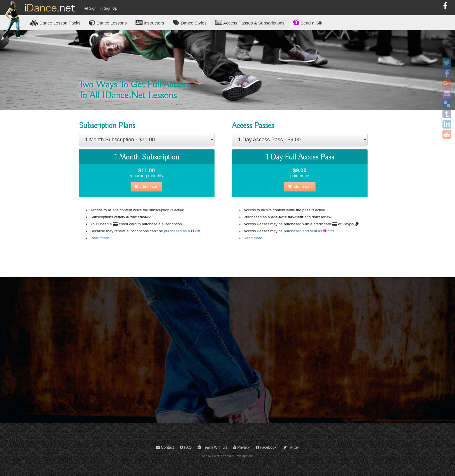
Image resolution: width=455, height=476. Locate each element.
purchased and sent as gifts (309, 231)
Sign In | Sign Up (101, 8)
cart (146, 187)
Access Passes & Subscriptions (250, 23)
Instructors (150, 23)
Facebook (266, 447)
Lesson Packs (55, 23)
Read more (100, 238)
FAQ (186, 447)
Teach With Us (212, 447)
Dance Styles (190, 23)
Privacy (241, 447)
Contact (165, 447)
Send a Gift (308, 22)
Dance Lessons (108, 23)
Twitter (291, 447)
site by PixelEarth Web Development (227, 456)
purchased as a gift (182, 231)
